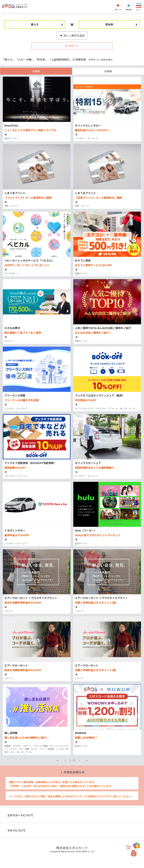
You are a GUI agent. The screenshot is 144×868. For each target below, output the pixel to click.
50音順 (108, 71)
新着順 (36, 71)
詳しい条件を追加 (72, 35)
